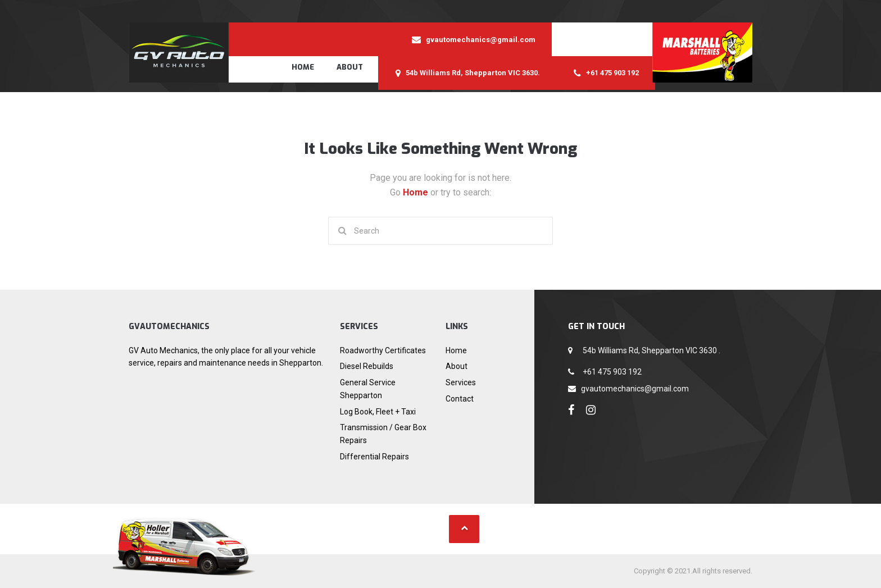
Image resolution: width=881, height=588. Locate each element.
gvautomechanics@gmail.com (635, 389)
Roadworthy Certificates (383, 350)
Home (303, 67)
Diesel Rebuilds (367, 366)
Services (461, 382)
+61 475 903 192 (611, 372)
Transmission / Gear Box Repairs (383, 434)
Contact (460, 399)
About (350, 67)
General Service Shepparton (368, 389)
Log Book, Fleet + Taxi (378, 412)
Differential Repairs (374, 457)
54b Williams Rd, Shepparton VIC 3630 (651, 350)
